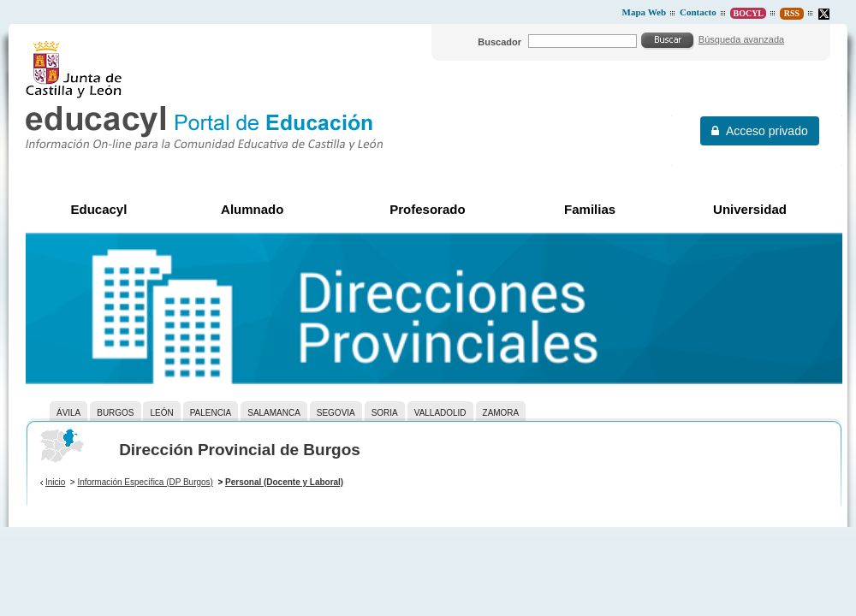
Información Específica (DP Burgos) (145, 482)
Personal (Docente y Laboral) (284, 482)
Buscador (499, 42)
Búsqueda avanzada (741, 39)
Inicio (55, 482)
